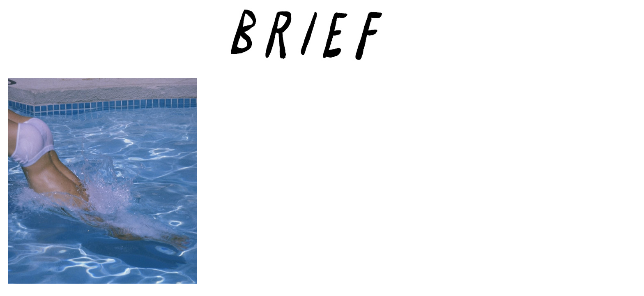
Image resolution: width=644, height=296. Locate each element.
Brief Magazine (322, 39)
